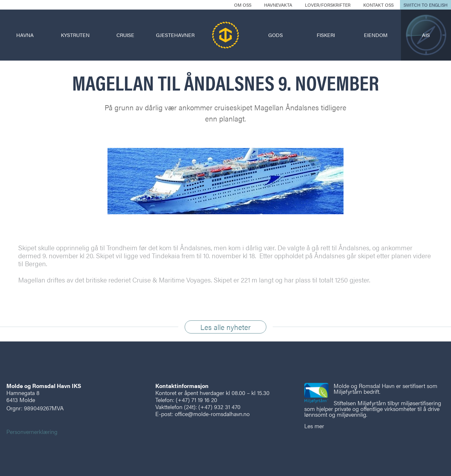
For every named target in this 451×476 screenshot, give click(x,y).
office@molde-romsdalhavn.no (212, 414)
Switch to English (425, 5)
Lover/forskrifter (328, 5)
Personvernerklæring (32, 432)
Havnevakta (278, 5)
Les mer (314, 426)
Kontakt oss (378, 5)
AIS (426, 35)
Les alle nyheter (226, 327)
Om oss (243, 5)
